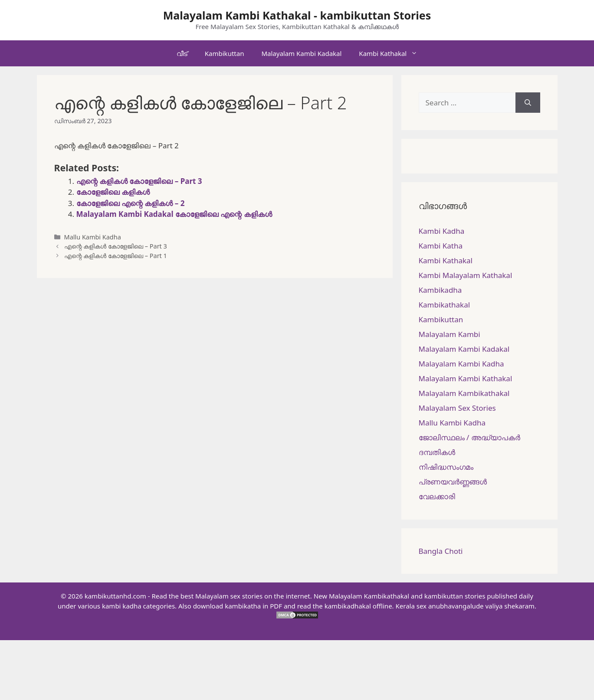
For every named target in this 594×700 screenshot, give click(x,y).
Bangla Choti (441, 551)
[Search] (528, 103)
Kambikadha (440, 290)
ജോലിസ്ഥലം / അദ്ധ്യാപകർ (469, 437)
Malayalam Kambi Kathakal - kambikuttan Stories (297, 15)
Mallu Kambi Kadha (93, 237)
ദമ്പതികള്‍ (437, 452)
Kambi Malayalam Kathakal (466, 275)
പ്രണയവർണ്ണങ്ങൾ (453, 482)
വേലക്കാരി (437, 496)
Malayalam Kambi (450, 334)
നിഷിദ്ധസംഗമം (446, 467)
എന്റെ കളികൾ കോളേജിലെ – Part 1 (116, 256)
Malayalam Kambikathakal (464, 393)
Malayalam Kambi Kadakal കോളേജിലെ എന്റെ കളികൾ (174, 214)
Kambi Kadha (442, 231)
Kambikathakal (445, 305)
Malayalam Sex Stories (457, 408)
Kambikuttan (225, 53)
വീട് (182, 53)
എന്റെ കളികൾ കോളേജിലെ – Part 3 (139, 181)
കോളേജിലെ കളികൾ (113, 192)
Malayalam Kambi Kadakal (301, 53)
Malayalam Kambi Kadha (461, 364)
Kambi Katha (441, 246)
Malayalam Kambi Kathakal (466, 378)
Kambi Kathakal (392, 53)
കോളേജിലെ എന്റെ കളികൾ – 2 (131, 203)
